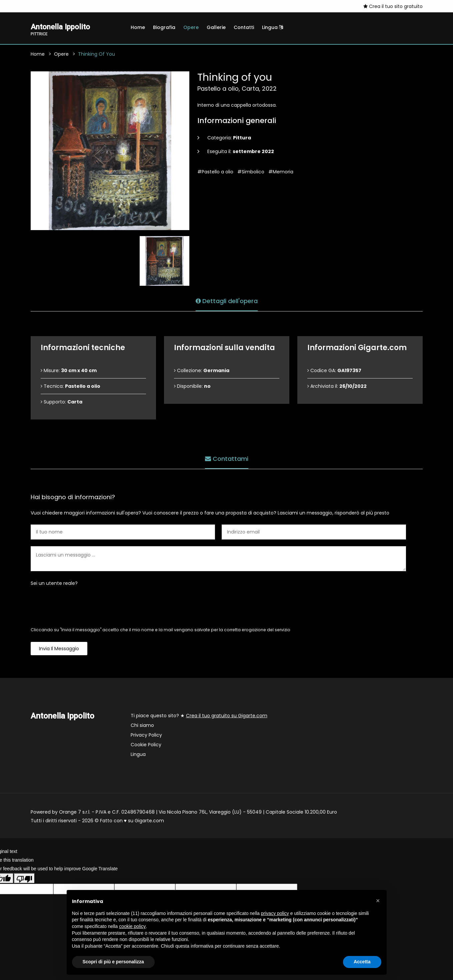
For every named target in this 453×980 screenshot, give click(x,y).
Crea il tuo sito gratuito (393, 6)
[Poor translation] (24, 879)
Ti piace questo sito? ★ (199, 716)
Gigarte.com (149, 821)
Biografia (164, 27)
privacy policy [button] (275, 913)
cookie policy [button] (132, 926)
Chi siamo (142, 726)
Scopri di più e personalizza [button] (113, 962)
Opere (191, 27)
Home (138, 27)
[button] (378, 901)
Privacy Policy (146, 736)
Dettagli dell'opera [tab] (227, 301)
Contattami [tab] (227, 458)
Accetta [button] (362, 962)
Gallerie (216, 27)
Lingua (272, 27)
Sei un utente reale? (54, 584)
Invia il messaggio (59, 649)
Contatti (244, 27)
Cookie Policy (146, 745)
